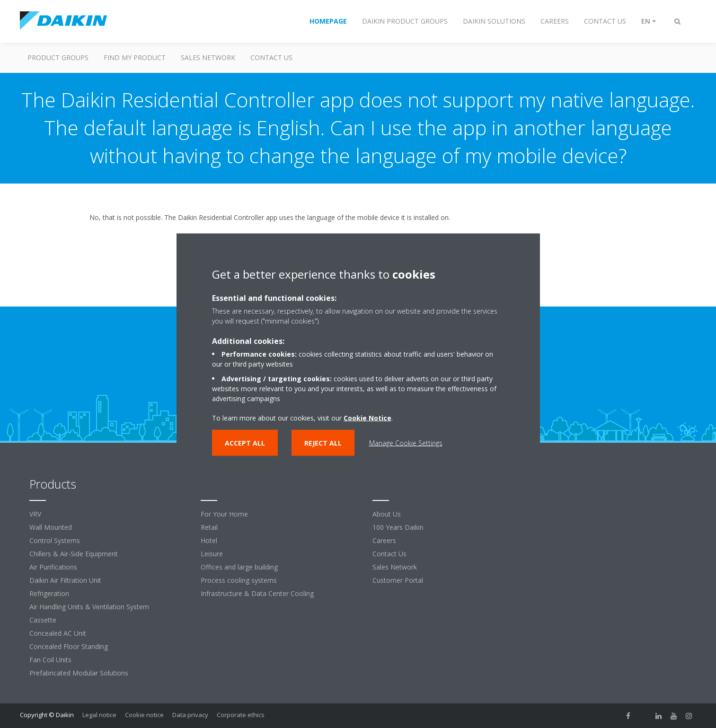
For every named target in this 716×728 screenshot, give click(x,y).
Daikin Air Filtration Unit (65, 580)
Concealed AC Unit (58, 633)
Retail (209, 527)
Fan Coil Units (50, 660)
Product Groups (58, 57)
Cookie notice (144, 715)
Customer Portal (398, 580)
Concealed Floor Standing (69, 646)
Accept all (245, 443)
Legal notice (99, 715)
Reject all (323, 443)
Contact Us (389, 554)
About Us (387, 514)
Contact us (271, 57)
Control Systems (55, 540)
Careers (384, 540)
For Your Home (224, 514)
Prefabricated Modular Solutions (79, 673)
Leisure (212, 554)
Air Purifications (53, 567)
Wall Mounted (51, 527)
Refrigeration (49, 593)
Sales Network (208, 57)
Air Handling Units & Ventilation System (89, 607)
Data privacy (190, 715)
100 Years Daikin (398, 527)
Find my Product (135, 57)
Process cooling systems (239, 580)
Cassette (43, 620)
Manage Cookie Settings (406, 443)
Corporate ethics (241, 715)
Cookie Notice (367, 417)
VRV (35, 514)
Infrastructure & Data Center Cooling (257, 593)
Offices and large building (239, 567)
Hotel (209, 540)
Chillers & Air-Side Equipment (74, 554)
